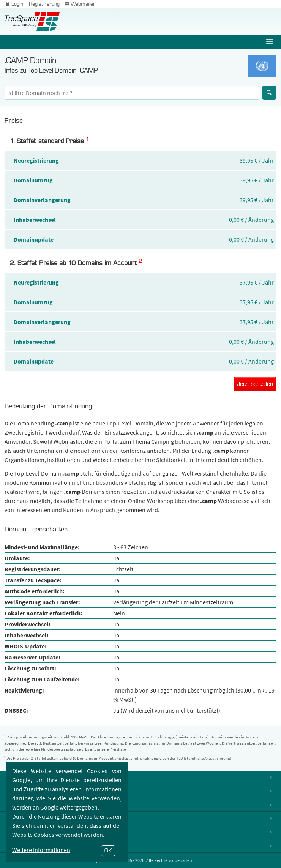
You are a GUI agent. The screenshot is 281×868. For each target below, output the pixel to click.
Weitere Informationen (41, 850)
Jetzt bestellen (255, 384)
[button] (270, 42)
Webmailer (79, 4)
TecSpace (32, 22)
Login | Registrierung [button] (32, 4)
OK (108, 851)
